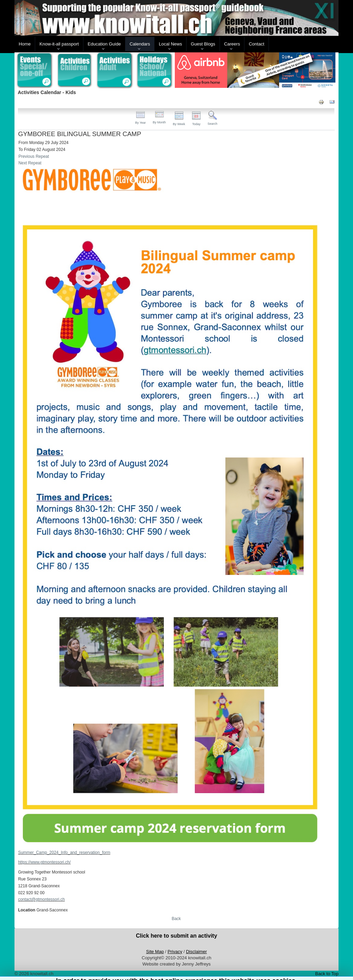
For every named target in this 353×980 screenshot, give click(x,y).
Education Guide (104, 44)
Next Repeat (30, 163)
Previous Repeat (34, 156)
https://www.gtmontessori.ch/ (44, 862)
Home (25, 44)
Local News (170, 44)
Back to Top (327, 974)
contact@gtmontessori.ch (41, 899)
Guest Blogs (203, 44)
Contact (257, 44)
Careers (232, 44)
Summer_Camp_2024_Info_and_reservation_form (64, 853)
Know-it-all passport (59, 44)
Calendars (140, 44)
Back (176, 919)
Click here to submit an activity (176, 936)
